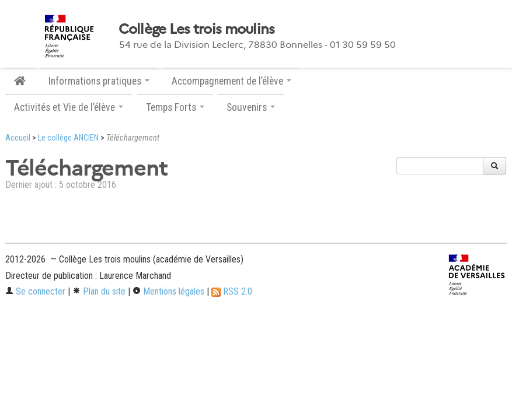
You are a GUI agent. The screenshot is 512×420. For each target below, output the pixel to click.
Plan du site (99, 291)
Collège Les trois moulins (197, 29)
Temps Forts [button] (175, 107)
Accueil (18, 138)
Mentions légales (168, 291)
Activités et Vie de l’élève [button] (69, 107)
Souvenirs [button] (251, 107)
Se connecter (35, 291)
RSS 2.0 (232, 291)
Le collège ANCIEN (68, 138)
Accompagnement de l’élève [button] (231, 81)
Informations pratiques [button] (99, 81)
